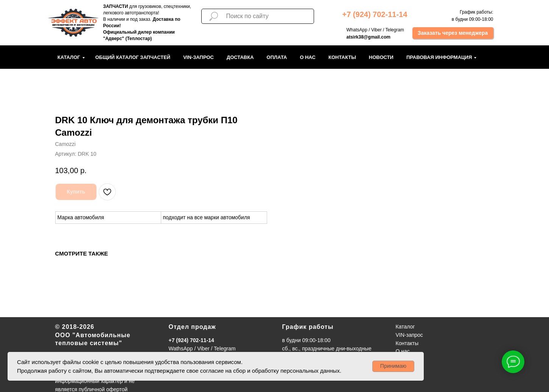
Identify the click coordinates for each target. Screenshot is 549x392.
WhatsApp (357, 30)
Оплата (277, 57)
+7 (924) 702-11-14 (191, 340)
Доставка (240, 57)
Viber (376, 30)
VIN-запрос (198, 57)
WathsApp (181, 349)
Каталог (69, 57)
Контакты (342, 57)
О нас (308, 57)
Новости (381, 57)
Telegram (394, 30)
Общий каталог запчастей (133, 57)
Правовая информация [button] (439, 57)
